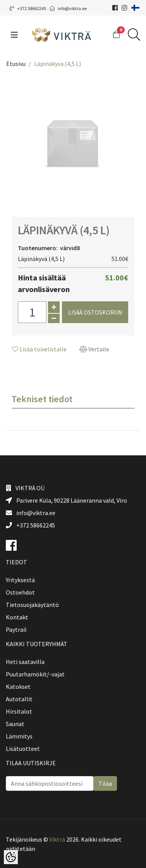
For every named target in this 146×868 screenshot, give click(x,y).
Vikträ (57, 839)
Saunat (15, 724)
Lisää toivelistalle (39, 349)
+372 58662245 (28, 8)
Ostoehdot (20, 592)
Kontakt (17, 617)
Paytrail (16, 629)
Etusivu (16, 64)
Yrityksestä (20, 580)
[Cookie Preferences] (11, 857)
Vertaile (94, 349)
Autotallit (19, 699)
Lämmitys (19, 736)
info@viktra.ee (68, 8)
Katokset (18, 686)
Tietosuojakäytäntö (32, 605)
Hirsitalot (19, 711)
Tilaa (105, 783)
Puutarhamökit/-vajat (35, 674)
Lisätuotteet (23, 749)
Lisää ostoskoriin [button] (95, 312)
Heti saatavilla (25, 662)
